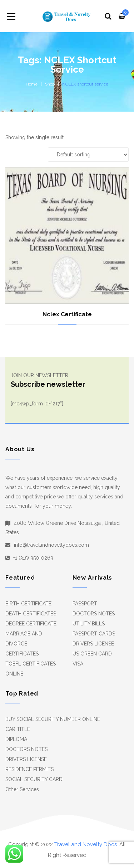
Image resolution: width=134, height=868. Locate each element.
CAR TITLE (18, 729)
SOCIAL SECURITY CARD (34, 779)
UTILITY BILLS (89, 624)
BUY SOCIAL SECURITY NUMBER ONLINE (53, 719)
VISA (78, 664)
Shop (50, 84)
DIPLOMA (16, 739)
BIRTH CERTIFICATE (28, 604)
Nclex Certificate (67, 314)
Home (32, 84)
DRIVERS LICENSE (93, 644)
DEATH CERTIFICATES (31, 614)
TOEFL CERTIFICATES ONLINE (31, 669)
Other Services (22, 789)
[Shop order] (88, 155)
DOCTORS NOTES (94, 614)
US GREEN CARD (92, 654)
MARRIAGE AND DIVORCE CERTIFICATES (24, 644)
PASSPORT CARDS (94, 634)
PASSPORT (85, 604)
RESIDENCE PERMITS (29, 769)
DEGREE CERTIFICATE (31, 624)
